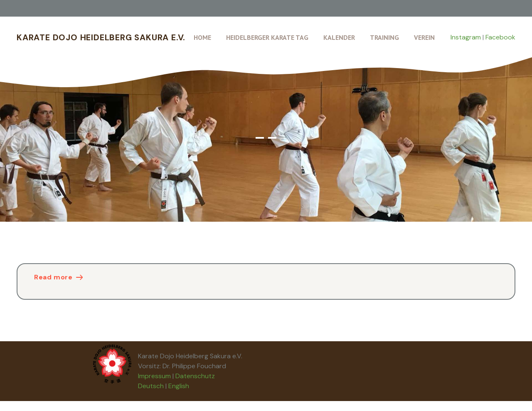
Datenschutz (195, 376)
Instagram (466, 37)
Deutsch (151, 386)
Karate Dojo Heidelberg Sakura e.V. (101, 37)
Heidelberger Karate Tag (267, 37)
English (179, 386)
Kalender (339, 37)
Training (384, 37)
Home (202, 37)
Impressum (154, 376)
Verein (424, 37)
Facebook (500, 37)
